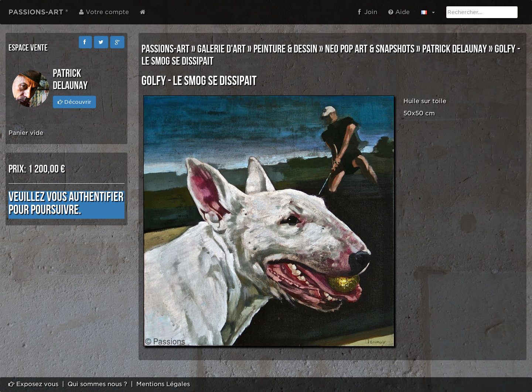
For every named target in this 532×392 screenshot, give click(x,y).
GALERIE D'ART (221, 49)
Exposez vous (33, 384)
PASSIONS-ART (166, 49)
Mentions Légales (163, 384)
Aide (399, 12)
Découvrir (74, 102)
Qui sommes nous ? (97, 384)
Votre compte (104, 12)
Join (368, 12)
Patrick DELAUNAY (455, 49)
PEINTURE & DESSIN (285, 49)
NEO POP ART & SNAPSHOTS (370, 49)
